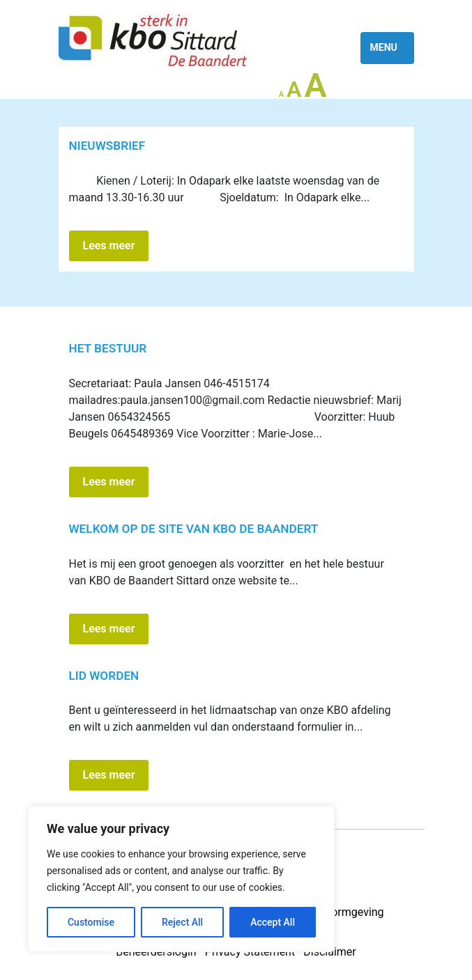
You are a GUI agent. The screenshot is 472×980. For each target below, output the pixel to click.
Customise (91, 922)
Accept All (273, 922)
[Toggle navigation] (387, 48)
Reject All (182, 922)
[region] (181, 879)
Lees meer (109, 246)
